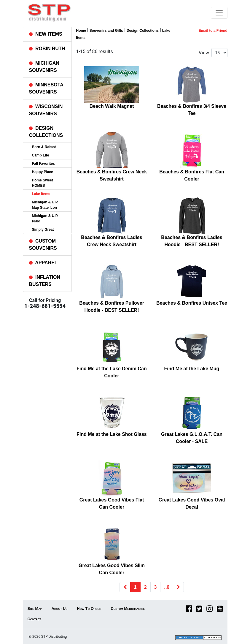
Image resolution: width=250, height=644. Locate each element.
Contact (34, 619)
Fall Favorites (43, 164)
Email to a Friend (213, 31)
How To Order (89, 609)
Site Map (35, 609)
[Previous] (125, 587)
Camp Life (41, 155)
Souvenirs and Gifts (106, 31)
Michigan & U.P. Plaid (45, 219)
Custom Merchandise (128, 609)
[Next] (178, 587)
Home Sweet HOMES (43, 183)
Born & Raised (44, 147)
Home (81, 31)
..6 (167, 587)
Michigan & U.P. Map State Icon (45, 205)
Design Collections (143, 31)
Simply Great (43, 230)
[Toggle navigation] (219, 13)
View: (204, 53)
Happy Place (43, 172)
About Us (60, 609)
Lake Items (41, 194)
